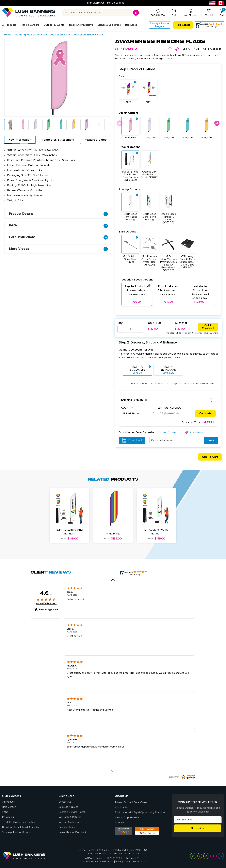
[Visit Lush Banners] (24, 856)
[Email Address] (198, 820)
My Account (9, 817)
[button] (9, 25)
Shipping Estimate (132, 400)
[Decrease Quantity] (120, 329)
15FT (148, 102)
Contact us (163, 384)
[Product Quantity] (130, 329)
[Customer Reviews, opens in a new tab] (209, 25)
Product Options (129, 147)
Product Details (58, 214)
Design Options (129, 113)
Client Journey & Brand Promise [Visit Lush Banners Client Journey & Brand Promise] (96, 862)
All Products (9, 802)
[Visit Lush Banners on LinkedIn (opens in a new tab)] (193, 856)
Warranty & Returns (70, 817)
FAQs (58, 226)
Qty (120, 323)
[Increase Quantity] (140, 329)
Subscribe (198, 828)
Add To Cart (209, 457)
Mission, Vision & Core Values (131, 802)
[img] (46, 599)
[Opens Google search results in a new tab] (123, 831)
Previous (119, 123)
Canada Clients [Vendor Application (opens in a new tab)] (67, 827)
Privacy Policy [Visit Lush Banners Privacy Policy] (123, 862)
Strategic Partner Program (17, 832)
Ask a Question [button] (212, 49)
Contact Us (65, 802)
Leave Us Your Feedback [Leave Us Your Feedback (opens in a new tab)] (72, 832)
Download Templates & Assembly (21, 827)
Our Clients (121, 807)
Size (121, 76)
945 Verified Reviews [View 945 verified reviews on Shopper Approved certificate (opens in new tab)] (46, 603)
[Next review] (113, 771)
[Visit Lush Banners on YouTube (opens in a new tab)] (200, 856)
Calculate (205, 414)
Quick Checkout (208, 327)
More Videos (58, 249)
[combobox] (139, 414)
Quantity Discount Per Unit (136, 350)
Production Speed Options (136, 280)
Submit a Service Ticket (72, 812)
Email (210, 440)
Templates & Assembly (58, 140)
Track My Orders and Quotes (19, 822)
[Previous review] (113, 580)
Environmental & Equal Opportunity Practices (140, 813)
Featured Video (96, 140)
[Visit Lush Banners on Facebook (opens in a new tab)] (213, 856)
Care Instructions (58, 237)
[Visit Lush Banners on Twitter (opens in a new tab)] (221, 856)
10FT (129, 102)
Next (217, 123)
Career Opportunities (127, 818)
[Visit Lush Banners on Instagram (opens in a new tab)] (206, 856)
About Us (122, 796)
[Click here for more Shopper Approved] (182, 777)
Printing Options (129, 189)
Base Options (127, 232)
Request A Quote (68, 807)
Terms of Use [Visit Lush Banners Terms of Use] (140, 862)
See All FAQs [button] (191, 49)
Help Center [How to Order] (9, 807)
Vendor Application (69, 822)
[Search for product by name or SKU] (101, 13)
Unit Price (155, 323)
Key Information (20, 140)
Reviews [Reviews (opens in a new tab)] (120, 823)
